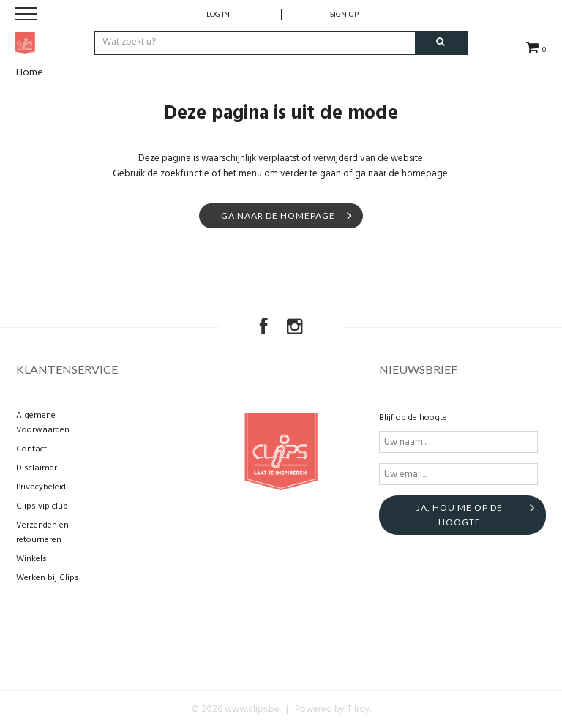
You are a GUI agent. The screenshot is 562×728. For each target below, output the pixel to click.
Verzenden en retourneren (42, 533)
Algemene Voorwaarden (43, 423)
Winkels (31, 559)
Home (30, 73)
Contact (31, 449)
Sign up (344, 14)
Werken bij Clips (48, 578)
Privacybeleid (41, 487)
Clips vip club (42, 506)
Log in (218, 14)
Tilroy (358, 709)
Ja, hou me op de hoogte (460, 515)
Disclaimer (37, 468)
